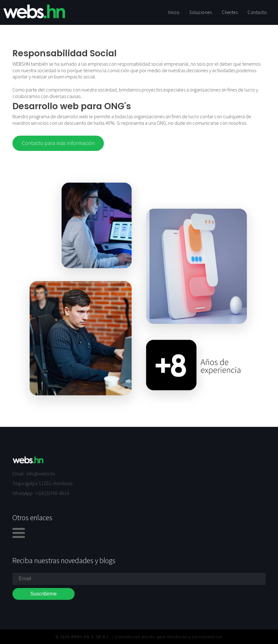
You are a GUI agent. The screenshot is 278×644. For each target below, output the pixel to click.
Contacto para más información (58, 143)
